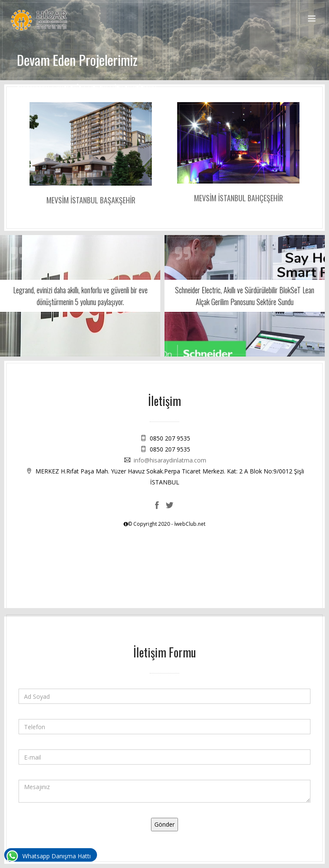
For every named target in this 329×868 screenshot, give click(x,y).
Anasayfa (69, 86)
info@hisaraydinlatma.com (170, 460)
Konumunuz (33, 86)
